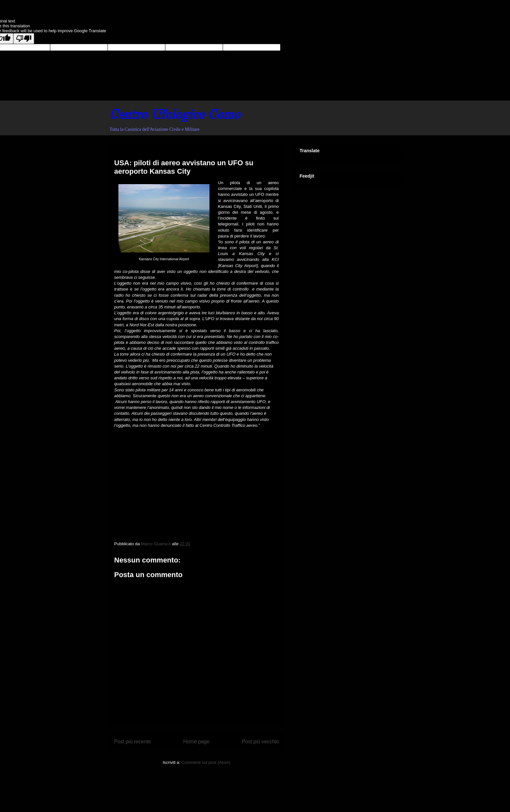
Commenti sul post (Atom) (206, 762)
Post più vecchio (260, 742)
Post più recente (133, 742)
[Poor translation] (24, 39)
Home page (196, 742)
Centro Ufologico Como (174, 115)
